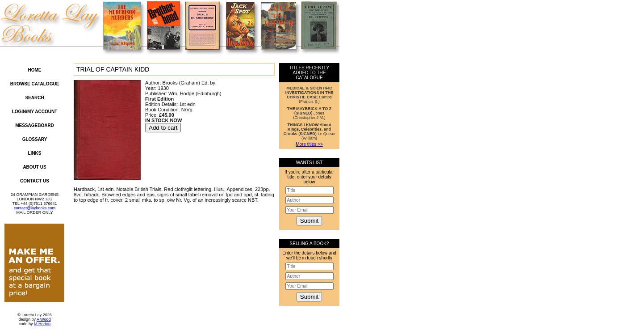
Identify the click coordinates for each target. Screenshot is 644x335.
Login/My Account (35, 112)
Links (35, 153)
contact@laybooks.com (35, 208)
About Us (34, 167)
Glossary (35, 139)
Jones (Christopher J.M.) (309, 113)
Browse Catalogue (35, 84)
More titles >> (309, 144)
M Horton (42, 324)
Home (35, 70)
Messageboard (35, 125)
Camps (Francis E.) (309, 95)
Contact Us (35, 181)
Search (34, 98)
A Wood (44, 319)
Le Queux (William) (309, 131)
